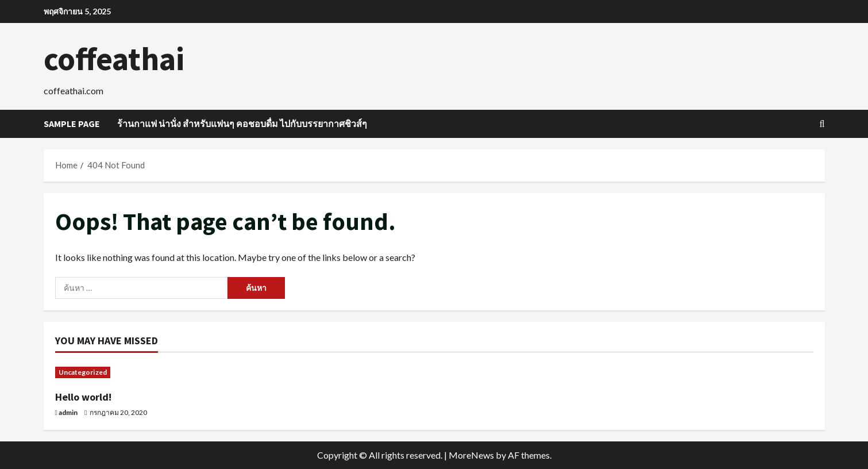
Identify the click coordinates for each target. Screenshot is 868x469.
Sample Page (72, 124)
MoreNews (471, 455)
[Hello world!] (146, 372)
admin (68, 412)
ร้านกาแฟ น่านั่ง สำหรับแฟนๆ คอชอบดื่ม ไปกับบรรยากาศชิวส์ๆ (242, 124)
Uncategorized (83, 372)
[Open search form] (822, 124)
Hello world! (83, 397)
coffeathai (114, 59)
